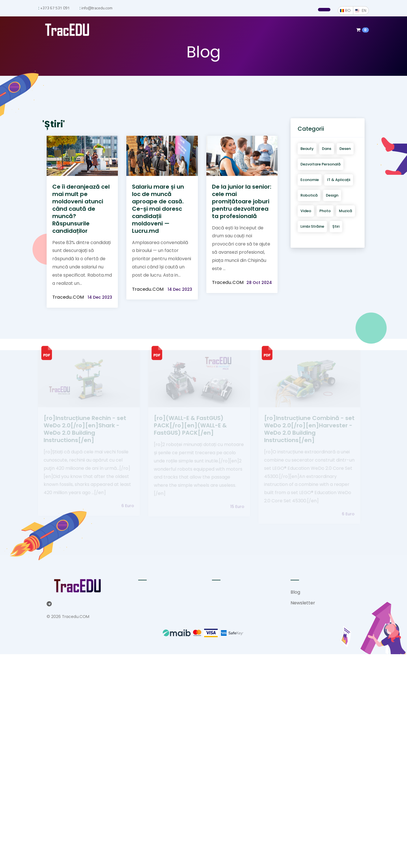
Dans (327, 149)
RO (349, 10)
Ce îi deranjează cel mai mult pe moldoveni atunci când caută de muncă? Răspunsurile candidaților (81, 209)
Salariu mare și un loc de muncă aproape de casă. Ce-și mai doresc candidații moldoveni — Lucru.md (158, 209)
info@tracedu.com (97, 8)
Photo (325, 211)
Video (306, 211)
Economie (310, 180)
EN (365, 10)
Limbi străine (312, 226)
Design (332, 195)
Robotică (309, 195)
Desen (345, 149)
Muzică (346, 211)
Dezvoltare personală (321, 164)
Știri (336, 226)
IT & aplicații (339, 180)
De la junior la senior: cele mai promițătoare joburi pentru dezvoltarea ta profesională (242, 201)
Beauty (307, 149)
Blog (295, 592)
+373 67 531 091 (55, 8)
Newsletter (303, 603)
